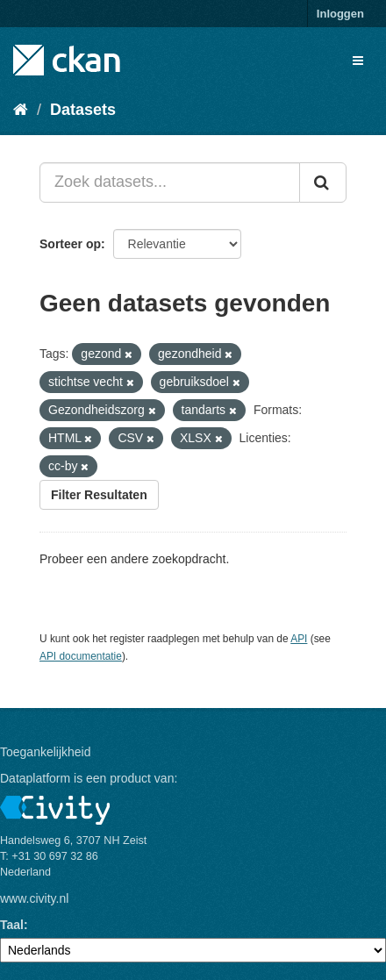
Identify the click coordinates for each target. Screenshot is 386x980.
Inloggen (340, 14)
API (299, 639)
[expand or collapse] (358, 61)
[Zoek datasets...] (170, 182)
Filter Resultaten (99, 495)
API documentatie (81, 656)
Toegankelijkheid (46, 752)
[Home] (21, 110)
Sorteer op (70, 244)
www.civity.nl (34, 898)
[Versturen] (323, 182)
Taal (12, 925)
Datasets (83, 110)
